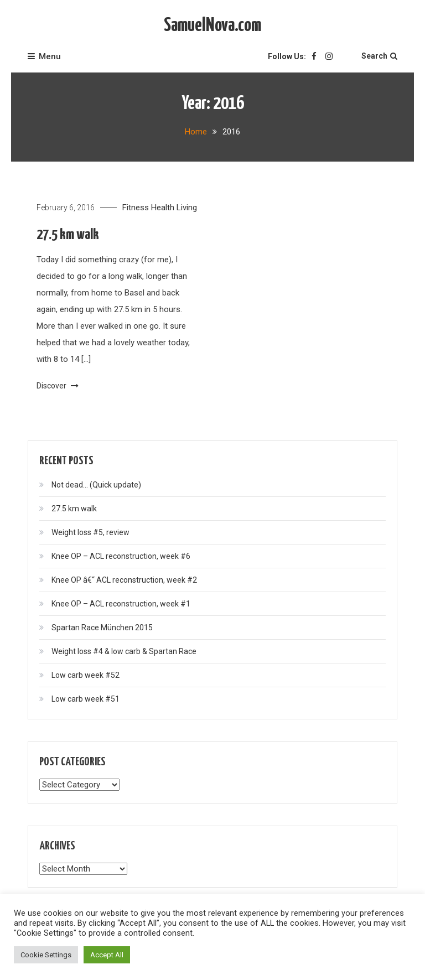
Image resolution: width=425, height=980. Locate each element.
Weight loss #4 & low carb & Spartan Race (124, 651)
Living (187, 208)
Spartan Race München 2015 (102, 628)
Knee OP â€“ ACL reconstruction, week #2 (124, 580)
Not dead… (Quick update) (96, 485)
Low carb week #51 (85, 699)
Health (163, 208)
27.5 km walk (68, 235)
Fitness (136, 208)
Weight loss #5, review (90, 532)
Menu (44, 56)
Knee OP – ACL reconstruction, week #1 (121, 604)
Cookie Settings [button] (46, 955)
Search (379, 56)
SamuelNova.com (212, 26)
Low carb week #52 (85, 675)
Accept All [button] (107, 955)
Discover (58, 386)
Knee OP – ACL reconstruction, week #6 (121, 556)
